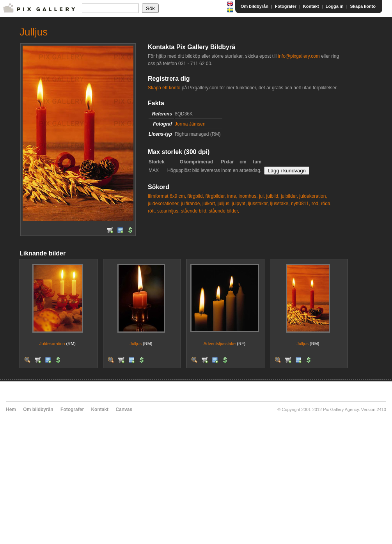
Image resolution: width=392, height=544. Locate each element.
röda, (326, 204)
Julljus (136, 344)
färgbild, (196, 196)
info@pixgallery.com (299, 56)
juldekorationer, (164, 204)
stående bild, (194, 211)
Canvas (124, 409)
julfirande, (191, 204)
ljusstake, (280, 204)
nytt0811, (301, 204)
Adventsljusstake (220, 344)
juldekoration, (313, 196)
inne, (232, 196)
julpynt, (239, 204)
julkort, (209, 204)
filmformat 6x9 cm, (167, 196)
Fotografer (286, 6)
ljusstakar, (258, 204)
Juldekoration (52, 344)
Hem (11, 409)
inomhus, (248, 196)
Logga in (335, 6)
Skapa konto (363, 6)
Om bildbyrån (255, 6)
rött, (152, 211)
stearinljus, (168, 211)
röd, (316, 204)
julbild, (273, 196)
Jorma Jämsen (190, 124)
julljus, (224, 204)
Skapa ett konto (164, 88)
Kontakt (311, 6)
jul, (262, 196)
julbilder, (289, 196)
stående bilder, (224, 211)
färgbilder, (216, 196)
